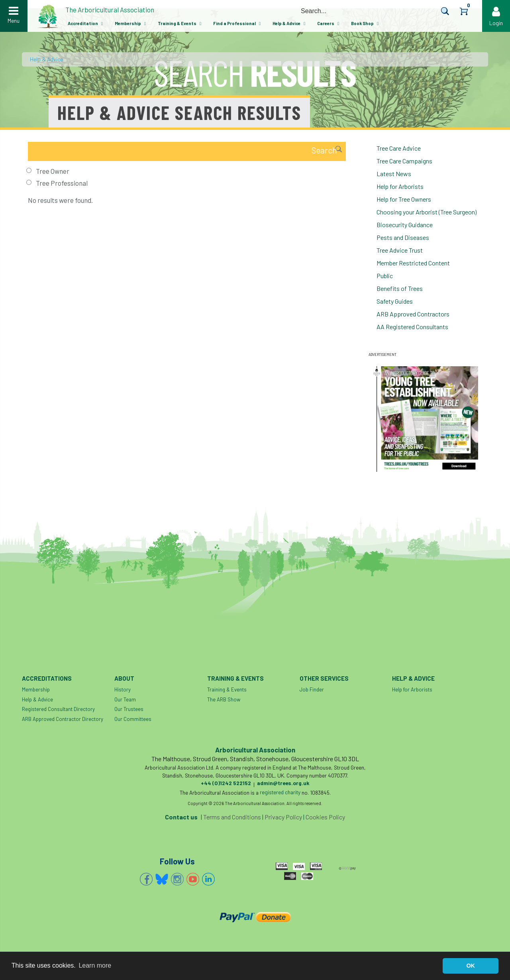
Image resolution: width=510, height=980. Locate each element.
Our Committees (133, 719)
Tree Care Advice (399, 148)
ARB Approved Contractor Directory (63, 719)
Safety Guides (395, 301)
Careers (326, 23)
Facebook (146, 879)
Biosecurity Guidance (405, 225)
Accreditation (83, 23)
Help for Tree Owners (404, 199)
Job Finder (312, 689)
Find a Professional (234, 23)
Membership (128, 23)
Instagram (177, 879)
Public (385, 276)
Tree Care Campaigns (404, 161)
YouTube (193, 879)
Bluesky (162, 879)
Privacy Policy (283, 817)
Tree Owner (53, 171)
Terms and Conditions (232, 817)
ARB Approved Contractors (413, 314)
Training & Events (177, 23)
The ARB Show (224, 699)
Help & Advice (286, 23)
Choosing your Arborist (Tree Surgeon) (427, 212)
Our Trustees (129, 709)
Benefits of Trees (400, 288)
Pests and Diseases (403, 237)
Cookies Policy (325, 817)
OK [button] (471, 966)
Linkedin (208, 879)
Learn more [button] (95, 965)
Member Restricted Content (413, 263)
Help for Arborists (400, 186)
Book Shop (362, 23)
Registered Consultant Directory (58, 709)
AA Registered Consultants (412, 327)
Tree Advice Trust (400, 250)
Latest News (394, 174)
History (123, 689)
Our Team (125, 699)
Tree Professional (62, 183)
